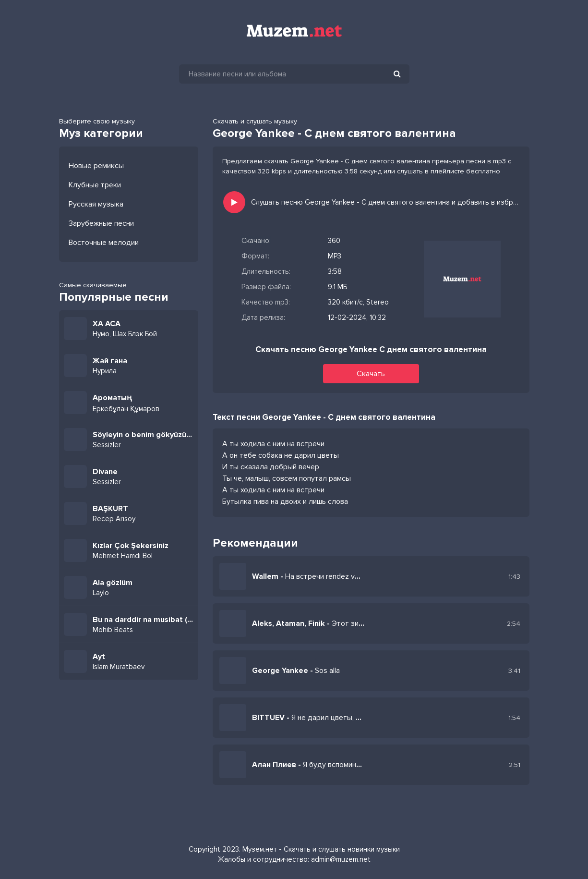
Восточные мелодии (104, 243)
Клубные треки (95, 185)
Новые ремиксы (96, 166)
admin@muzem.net (341, 859)
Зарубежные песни (101, 223)
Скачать (371, 374)
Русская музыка (96, 204)
